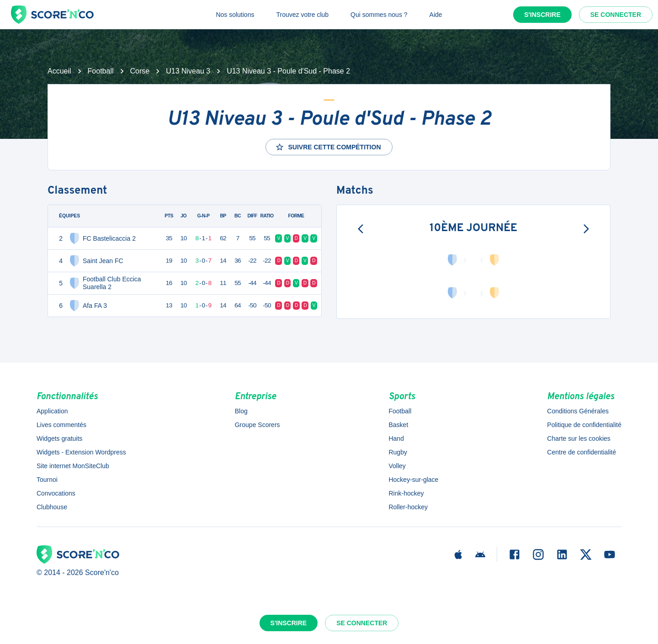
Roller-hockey (408, 507)
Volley (397, 466)
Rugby (398, 452)
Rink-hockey (406, 493)
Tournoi (47, 480)
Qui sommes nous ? (379, 15)
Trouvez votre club (302, 15)
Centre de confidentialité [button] (581, 452)
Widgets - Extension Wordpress (81, 452)
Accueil (59, 71)
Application (52, 411)
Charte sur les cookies (579, 438)
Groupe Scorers (257, 425)
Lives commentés (61, 425)
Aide (436, 15)
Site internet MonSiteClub (73, 466)
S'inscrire (542, 15)
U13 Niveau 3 (188, 71)
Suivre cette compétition (328, 147)
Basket (398, 425)
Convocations (56, 493)
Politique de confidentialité (584, 425)
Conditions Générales (578, 411)
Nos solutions (235, 15)
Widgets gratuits (59, 438)
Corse (140, 71)
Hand (396, 438)
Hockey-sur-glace (413, 480)
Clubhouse (52, 507)
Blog (241, 411)
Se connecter (616, 15)
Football (101, 71)
